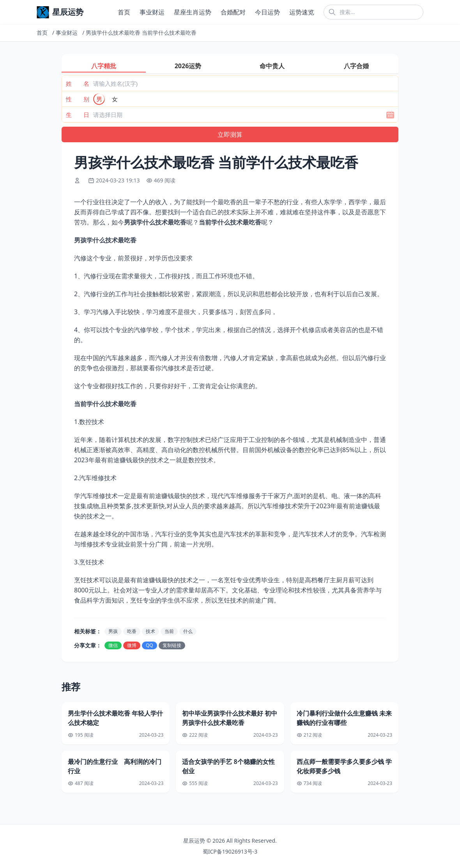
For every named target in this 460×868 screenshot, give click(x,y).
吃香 (132, 631)
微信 (113, 645)
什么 (188, 631)
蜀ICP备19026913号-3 (230, 851)
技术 (150, 631)
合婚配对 (233, 12)
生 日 (78, 115)
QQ (149, 645)
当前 (169, 631)
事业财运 (152, 12)
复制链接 (172, 645)
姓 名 (78, 83)
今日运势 (267, 12)
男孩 (113, 631)
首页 (124, 12)
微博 (132, 645)
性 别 (78, 99)
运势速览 (302, 12)
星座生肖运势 (193, 12)
